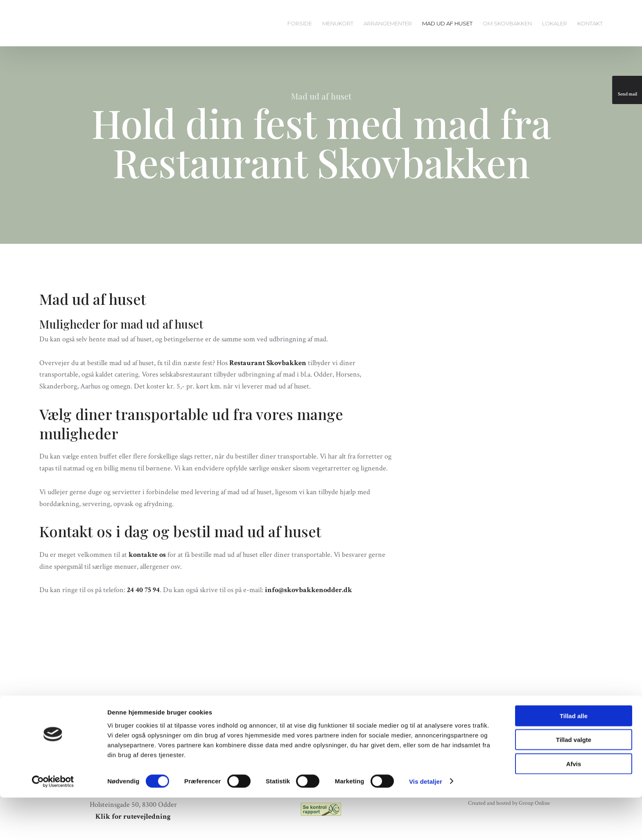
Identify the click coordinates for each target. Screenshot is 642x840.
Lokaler (555, 23)
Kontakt (590, 23)
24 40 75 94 (143, 590)
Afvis (574, 806)
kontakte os (147, 555)
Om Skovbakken (507, 23)
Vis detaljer (426, 824)
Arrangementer (388, 23)
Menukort (338, 23)
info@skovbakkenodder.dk (309, 590)
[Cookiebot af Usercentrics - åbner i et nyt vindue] (53, 824)
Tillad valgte (574, 782)
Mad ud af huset (447, 23)
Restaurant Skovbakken (268, 363)
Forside (300, 23)
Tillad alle (574, 758)
